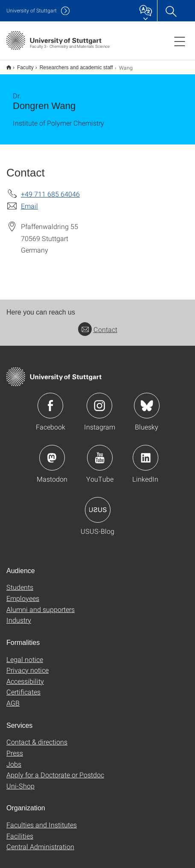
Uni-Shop (20, 780)
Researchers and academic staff (72, 65)
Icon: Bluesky (147, 400)
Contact (98, 324)
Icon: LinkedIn (146, 452)
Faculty (21, 65)
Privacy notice (28, 664)
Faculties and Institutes (42, 819)
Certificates (23, 686)
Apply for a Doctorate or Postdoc (55, 769)
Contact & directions (37, 736)
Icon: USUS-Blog (98, 504)
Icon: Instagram (99, 400)
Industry (19, 614)
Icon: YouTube (100, 452)
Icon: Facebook (50, 400)
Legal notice (25, 654)
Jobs (14, 758)
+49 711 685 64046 (50, 188)
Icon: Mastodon (52, 452)
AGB (13, 697)
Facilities (20, 830)
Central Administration (40, 841)
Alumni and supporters (41, 604)
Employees (23, 593)
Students (20, 581)
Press (15, 747)
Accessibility (25, 675)
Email (29, 200)
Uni (32, 10)
